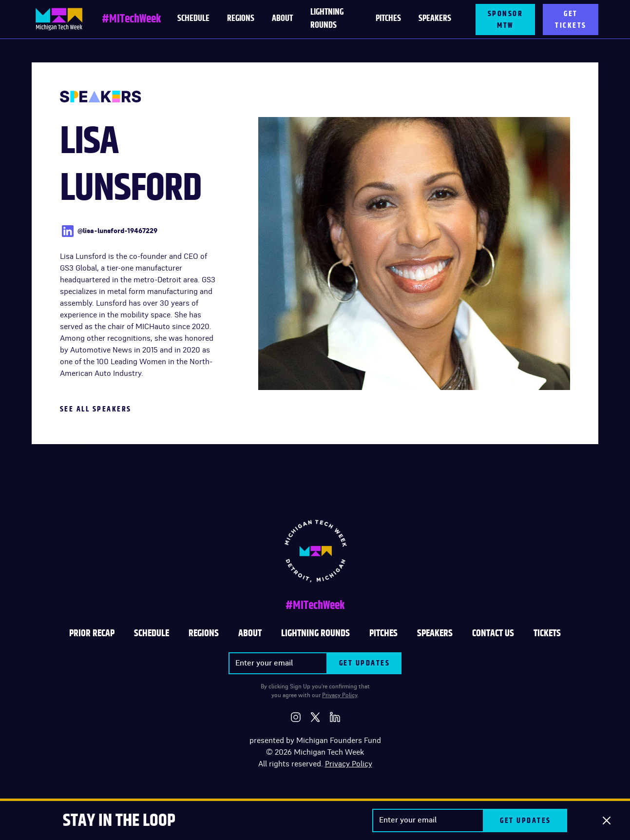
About (282, 19)
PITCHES (388, 19)
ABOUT (250, 633)
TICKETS (547, 633)
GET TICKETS (571, 20)
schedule (193, 19)
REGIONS (204, 633)
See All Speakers (96, 409)
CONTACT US (493, 633)
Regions (241, 19)
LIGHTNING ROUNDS (327, 19)
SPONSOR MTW (506, 20)
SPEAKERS (435, 633)
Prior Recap (92, 633)
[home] (59, 19)
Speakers (435, 19)
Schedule (152, 633)
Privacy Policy (340, 695)
